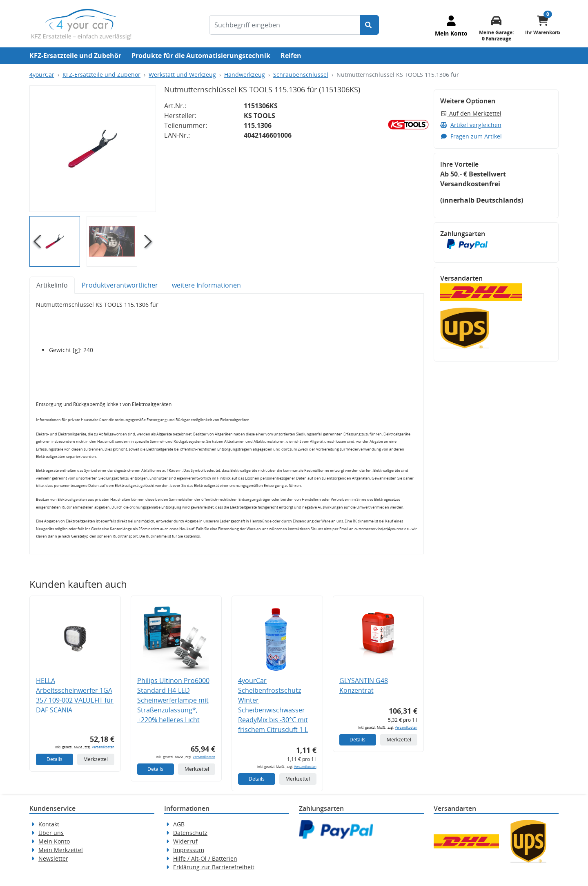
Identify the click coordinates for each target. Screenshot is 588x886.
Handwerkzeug (245, 75)
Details (55, 759)
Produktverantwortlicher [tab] (120, 285)
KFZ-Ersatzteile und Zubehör (75, 56)
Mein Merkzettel (61, 850)
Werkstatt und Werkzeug (182, 75)
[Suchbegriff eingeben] (285, 25)
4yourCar (42, 75)
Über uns (51, 833)
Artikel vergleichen (471, 125)
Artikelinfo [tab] (52, 285)
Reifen (291, 56)
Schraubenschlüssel (301, 75)
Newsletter (53, 858)
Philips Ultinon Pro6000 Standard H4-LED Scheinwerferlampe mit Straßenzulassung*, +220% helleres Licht (173, 700)
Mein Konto (54, 841)
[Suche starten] (369, 25)
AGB (179, 824)
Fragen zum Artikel (471, 136)
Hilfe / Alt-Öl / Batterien (205, 858)
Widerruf (185, 841)
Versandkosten (103, 747)
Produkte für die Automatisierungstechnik (201, 56)
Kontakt (49, 824)
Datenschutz (190, 833)
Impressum (189, 850)
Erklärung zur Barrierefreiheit (214, 867)
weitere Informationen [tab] (206, 285)
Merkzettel (96, 759)
